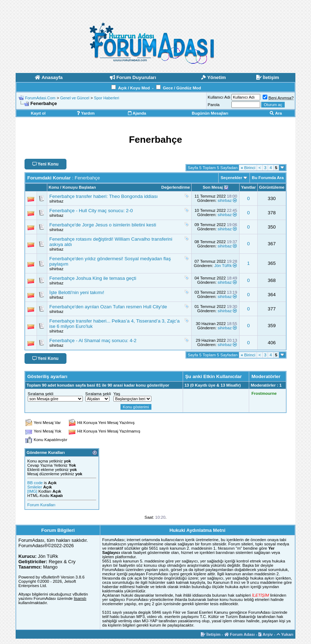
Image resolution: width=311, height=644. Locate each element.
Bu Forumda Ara (268, 178)
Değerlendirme (176, 187)
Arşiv (266, 634)
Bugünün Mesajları (210, 113)
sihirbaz (57, 201)
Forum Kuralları (41, 505)
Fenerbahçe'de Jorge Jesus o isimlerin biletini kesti (103, 225)
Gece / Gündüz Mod (182, 88)
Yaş (117, 394)
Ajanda (137, 113)
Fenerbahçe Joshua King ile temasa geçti (93, 278)
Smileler (35, 487)
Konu (54, 187)
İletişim (211, 634)
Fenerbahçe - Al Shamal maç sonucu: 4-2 (93, 341)
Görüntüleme (272, 187)
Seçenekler (232, 178)
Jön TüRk (223, 266)
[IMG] (32, 491)
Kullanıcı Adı (219, 97)
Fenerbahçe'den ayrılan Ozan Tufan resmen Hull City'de (108, 307)
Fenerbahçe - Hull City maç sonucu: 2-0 (91, 211)
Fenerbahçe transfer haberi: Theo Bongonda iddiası (104, 196)
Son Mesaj (213, 187)
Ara (276, 113)
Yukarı (285, 634)
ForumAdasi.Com (40, 98)
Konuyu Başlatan (79, 187)
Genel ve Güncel (75, 98)
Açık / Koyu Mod (134, 88)
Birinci (248, 168)
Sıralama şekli (41, 394)
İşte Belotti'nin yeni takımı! (77, 292)
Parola (213, 105)
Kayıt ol (38, 113)
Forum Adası (240, 634)
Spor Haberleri (106, 98)
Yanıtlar (248, 187)
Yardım (86, 113)
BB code (35, 483)
